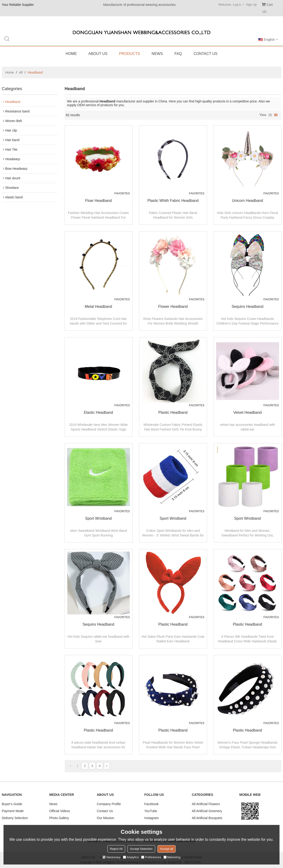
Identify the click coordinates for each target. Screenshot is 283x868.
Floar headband (98, 201)
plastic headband (173, 412)
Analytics (131, 857)
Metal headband (98, 307)
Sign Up (251, 5)
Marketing (172, 857)
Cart (267, 8)
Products (130, 54)
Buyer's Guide (12, 804)
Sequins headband (247, 307)
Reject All (116, 849)
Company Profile (109, 804)
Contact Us (206, 54)
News (157, 54)
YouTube (151, 811)
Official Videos (60, 811)
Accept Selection (141, 849)
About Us (98, 54)
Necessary (111, 857)
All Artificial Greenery (207, 811)
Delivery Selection (15, 818)
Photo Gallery (59, 818)
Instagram (152, 818)
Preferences (151, 857)
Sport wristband (98, 518)
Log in (237, 5)
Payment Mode (13, 811)
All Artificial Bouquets (207, 818)
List (270, 115)
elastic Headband (98, 412)
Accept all (167, 849)
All (21, 72)
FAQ (178, 54)
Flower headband (173, 307)
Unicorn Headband (247, 201)
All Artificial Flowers (206, 804)
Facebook (152, 804)
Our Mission (106, 818)
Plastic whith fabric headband (173, 201)
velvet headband (248, 412)
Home (71, 54)
